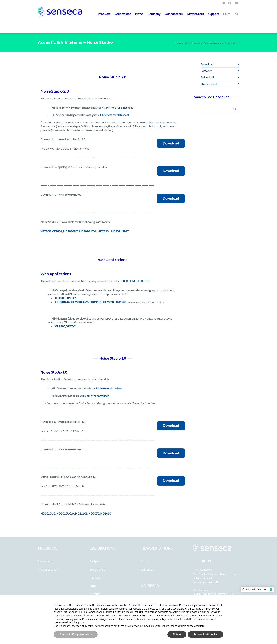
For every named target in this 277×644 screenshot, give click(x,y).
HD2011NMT (120, 231)
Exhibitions (148, 569)
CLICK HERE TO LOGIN (135, 281)
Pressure (95, 594)
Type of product (48, 569)
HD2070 (108, 302)
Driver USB (208, 77)
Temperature (97, 569)
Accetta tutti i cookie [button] (206, 634)
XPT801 (57, 231)
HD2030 (120, 302)
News (139, 14)
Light (93, 586)
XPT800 (46, 231)
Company (154, 14)
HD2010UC (70, 231)
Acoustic (95, 577)
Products (104, 14)
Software (206, 71)
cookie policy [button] (159, 619)
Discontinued (209, 84)
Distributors (195, 14)
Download (207, 64)
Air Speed (95, 561)
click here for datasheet (108, 388)
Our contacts (174, 14)
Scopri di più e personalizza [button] (76, 634)
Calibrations (123, 14)
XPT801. (72, 298)
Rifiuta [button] (177, 634)
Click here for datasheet (118, 107)
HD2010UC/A (88, 231)
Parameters (45, 561)
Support (213, 14)
